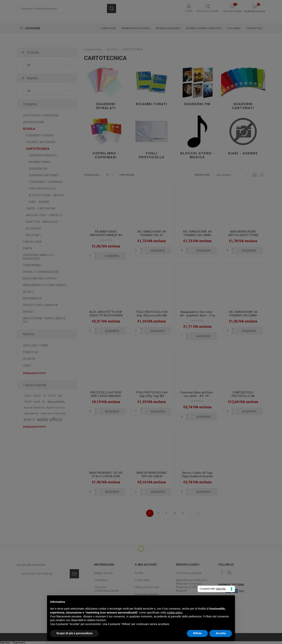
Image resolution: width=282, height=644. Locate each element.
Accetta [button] (221, 633)
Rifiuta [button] (197, 633)
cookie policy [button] (175, 613)
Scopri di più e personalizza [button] (74, 633)
